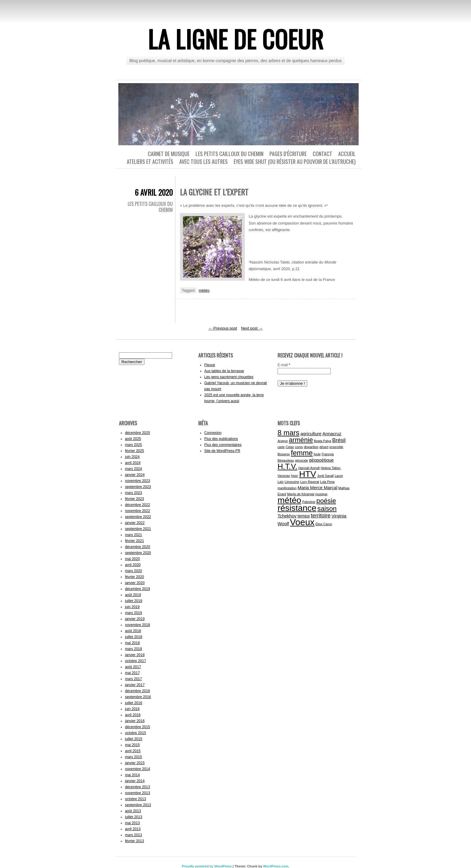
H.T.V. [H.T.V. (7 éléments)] (287, 466)
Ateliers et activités (150, 161)
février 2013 (134, 841)
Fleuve (210, 365)
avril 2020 (133, 565)
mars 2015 (134, 757)
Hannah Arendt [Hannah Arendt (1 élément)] (309, 468)
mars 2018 (134, 649)
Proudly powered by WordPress (207, 866)
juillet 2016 (134, 703)
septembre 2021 (138, 529)
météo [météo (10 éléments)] (289, 500)
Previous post (223, 328)
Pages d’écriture (288, 154)
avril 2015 (133, 751)
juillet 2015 (134, 739)
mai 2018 (132, 643)
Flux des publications (221, 439)
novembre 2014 (137, 769)
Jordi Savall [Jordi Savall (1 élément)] (325, 476)
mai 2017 (132, 673)
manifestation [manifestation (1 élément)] (287, 488)
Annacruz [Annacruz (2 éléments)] (332, 434)
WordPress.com (276, 866)
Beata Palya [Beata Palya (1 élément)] (322, 441)
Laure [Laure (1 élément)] (339, 476)
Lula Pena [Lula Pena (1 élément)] (327, 482)
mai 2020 (132, 559)
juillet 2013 (134, 817)
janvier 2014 (135, 781)
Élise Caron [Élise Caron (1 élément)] (324, 524)
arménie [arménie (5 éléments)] (301, 440)
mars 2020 (134, 571)
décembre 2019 (137, 589)
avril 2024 (133, 463)
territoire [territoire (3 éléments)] (321, 516)
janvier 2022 (135, 523)
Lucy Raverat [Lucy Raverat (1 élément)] (310, 482)
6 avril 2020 (154, 192)
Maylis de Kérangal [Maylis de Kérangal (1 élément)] (301, 494)
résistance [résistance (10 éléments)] (297, 508)
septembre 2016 (138, 697)
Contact (322, 154)
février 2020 (134, 577)
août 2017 (133, 667)
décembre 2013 (137, 787)
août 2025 (133, 439)
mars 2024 (134, 469)
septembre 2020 (138, 553)
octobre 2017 (135, 661)
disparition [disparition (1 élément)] (311, 447)
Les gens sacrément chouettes (229, 377)
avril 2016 (133, 715)
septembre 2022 (138, 517)
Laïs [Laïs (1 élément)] (281, 482)
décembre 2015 (137, 727)
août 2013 (133, 811)
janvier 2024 (135, 475)
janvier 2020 (135, 583)
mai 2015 (132, 745)
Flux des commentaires (223, 445)
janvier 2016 (135, 721)
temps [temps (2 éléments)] (304, 516)
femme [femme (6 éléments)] (302, 453)
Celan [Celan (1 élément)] (290, 447)
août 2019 (133, 595)
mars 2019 (134, 613)
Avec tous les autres (204, 161)
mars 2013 (134, 835)
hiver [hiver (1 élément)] (295, 476)
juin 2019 (132, 607)
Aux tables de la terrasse (224, 371)
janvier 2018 (135, 655)
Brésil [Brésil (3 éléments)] (339, 440)
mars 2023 (134, 493)
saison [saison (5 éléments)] (327, 509)
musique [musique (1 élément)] (321, 494)
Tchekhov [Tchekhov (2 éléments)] (287, 516)
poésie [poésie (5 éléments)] (326, 501)
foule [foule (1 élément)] (317, 454)
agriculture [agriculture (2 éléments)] (311, 434)
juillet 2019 (134, 601)
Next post (252, 328)
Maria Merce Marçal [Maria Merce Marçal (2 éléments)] (318, 488)
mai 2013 (132, 823)
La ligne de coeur (236, 39)
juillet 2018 (134, 637)
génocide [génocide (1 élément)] (301, 460)
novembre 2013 (137, 793)
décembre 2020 (137, 547)
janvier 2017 (135, 685)
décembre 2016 (137, 691)
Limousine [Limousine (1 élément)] (292, 482)
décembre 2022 (137, 505)
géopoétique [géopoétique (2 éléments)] (321, 460)
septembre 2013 (138, 805)
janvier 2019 (135, 619)
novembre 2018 (137, 625)
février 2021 (134, 541)
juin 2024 (132, 457)
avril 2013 (133, 829)
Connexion (213, 433)
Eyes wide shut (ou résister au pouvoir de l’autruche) (295, 161)
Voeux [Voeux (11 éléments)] (302, 522)
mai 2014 (132, 775)
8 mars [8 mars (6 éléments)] (289, 433)
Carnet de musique (169, 154)
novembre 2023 (137, 481)
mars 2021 (134, 535)
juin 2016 (132, 709)
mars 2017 (134, 679)
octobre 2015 (135, 733)
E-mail (284, 365)
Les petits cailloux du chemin (229, 154)
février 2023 (134, 499)
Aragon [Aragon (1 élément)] (283, 441)
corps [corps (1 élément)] (299, 447)
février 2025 (134, 451)
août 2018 (133, 631)
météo (204, 290)
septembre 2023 (138, 487)
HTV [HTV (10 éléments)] (308, 474)
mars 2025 (134, 445)
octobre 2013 (135, 799)
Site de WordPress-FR (222, 451)
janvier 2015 (135, 763)
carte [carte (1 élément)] (281, 447)
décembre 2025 (137, 433)
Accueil (347, 154)
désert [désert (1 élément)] (324, 447)
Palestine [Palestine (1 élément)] (309, 502)
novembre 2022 (137, 511)
